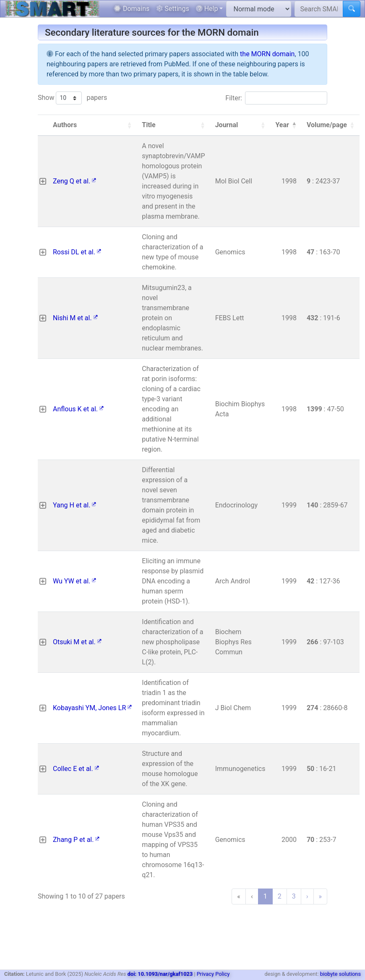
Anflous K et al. (78, 409)
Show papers (72, 98)
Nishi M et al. (75, 318)
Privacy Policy (213, 974)
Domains (132, 9)
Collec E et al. (76, 769)
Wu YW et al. (74, 581)
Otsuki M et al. (77, 642)
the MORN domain (267, 54)
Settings (172, 9)
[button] (129, 125)
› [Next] (307, 896)
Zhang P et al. (76, 840)
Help (207, 9)
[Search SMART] (319, 9)
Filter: (234, 98)
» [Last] (321, 896)
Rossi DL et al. (77, 252)
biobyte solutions (340, 974)
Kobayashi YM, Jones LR (92, 708)
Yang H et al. (74, 505)
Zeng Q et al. (74, 181)
